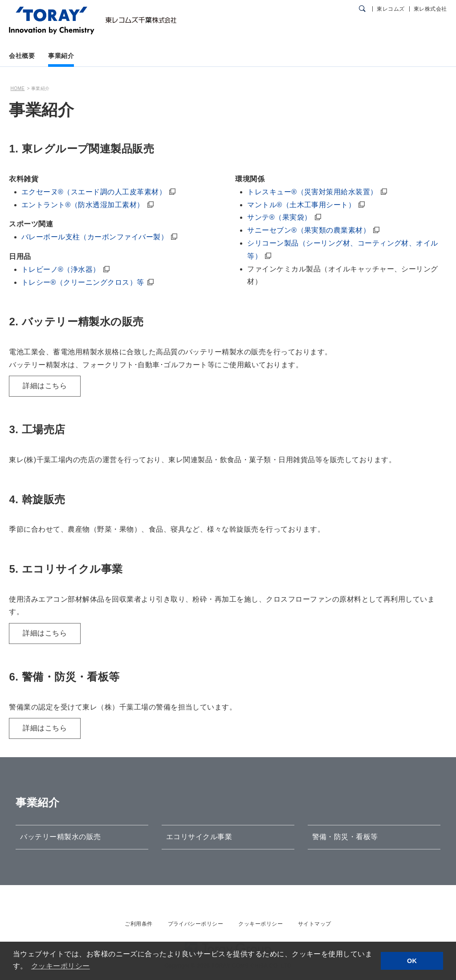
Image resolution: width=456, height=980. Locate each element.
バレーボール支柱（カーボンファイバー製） (95, 237)
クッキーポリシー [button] (61, 966)
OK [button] (412, 961)
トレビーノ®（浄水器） (61, 269)
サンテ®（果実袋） (279, 217)
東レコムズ (391, 9)
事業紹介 (61, 56)
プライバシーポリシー (196, 924)
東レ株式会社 (430, 9)
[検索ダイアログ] (362, 9)
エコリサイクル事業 (199, 837)
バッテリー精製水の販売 (60, 837)
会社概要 (22, 56)
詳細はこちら (45, 386)
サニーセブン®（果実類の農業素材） (309, 230)
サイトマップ (315, 924)
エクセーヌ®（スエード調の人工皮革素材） (94, 192)
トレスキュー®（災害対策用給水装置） (312, 192)
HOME (17, 88)
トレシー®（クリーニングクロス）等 (83, 282)
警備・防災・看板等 (345, 837)
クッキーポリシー (261, 924)
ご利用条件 (138, 924)
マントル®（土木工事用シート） (301, 205)
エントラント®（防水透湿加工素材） (83, 205)
